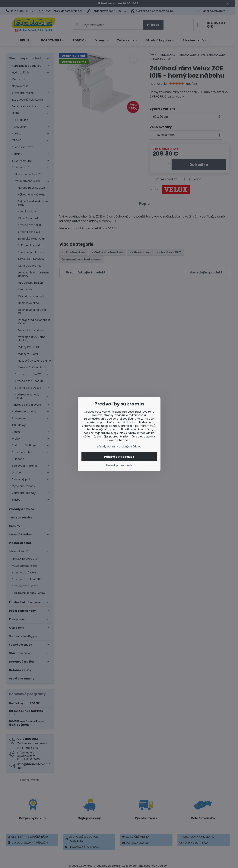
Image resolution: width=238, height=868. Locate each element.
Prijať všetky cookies (119, 457)
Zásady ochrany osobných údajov (119, 447)
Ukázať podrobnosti (119, 465)
